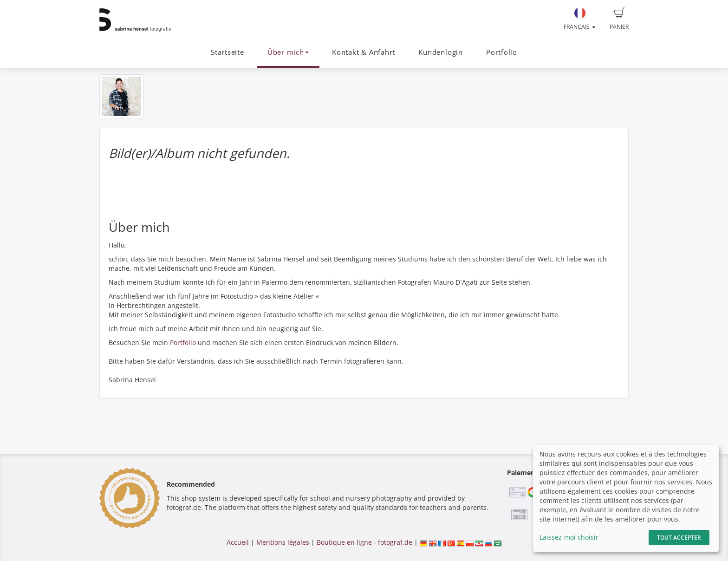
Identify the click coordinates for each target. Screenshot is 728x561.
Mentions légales (283, 542)
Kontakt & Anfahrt (364, 52)
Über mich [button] (288, 52)
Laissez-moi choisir (569, 537)
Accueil (238, 542)
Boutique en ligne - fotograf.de (364, 542)
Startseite (227, 52)
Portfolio (502, 52)
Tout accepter (679, 538)
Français (580, 19)
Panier (619, 19)
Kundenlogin (440, 52)
